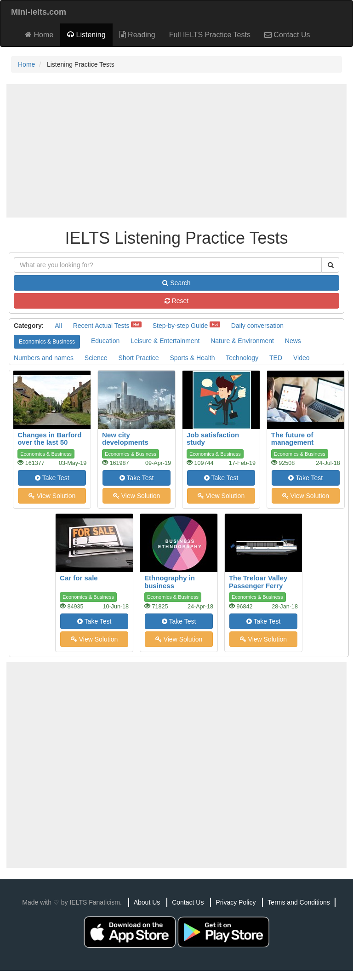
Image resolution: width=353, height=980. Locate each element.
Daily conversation (257, 326)
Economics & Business (47, 342)
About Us (147, 902)
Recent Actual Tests (101, 326)
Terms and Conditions (299, 902)
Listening (86, 35)
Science (96, 358)
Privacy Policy (236, 902)
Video (302, 358)
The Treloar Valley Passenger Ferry (258, 582)
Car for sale (79, 578)
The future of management (293, 439)
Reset (176, 301)
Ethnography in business (170, 582)
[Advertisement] (176, 151)
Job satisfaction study (213, 439)
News (293, 341)
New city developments (125, 439)
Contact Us (287, 35)
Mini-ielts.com (39, 12)
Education (105, 341)
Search (176, 283)
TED (276, 358)
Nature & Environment (242, 341)
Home (39, 35)
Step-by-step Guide (180, 326)
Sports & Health (192, 358)
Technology (242, 358)
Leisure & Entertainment (165, 341)
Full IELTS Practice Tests (210, 35)
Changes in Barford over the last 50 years (49, 442)
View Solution (52, 496)
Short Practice (139, 358)
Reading (137, 35)
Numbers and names (44, 358)
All (58, 326)
